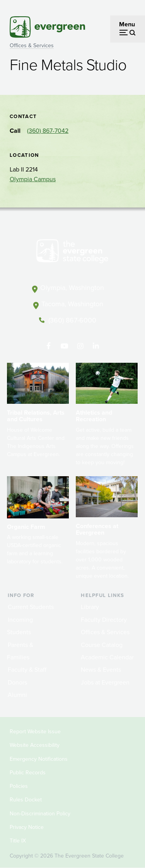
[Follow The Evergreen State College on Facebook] (49, 346)
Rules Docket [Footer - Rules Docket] (26, 800)
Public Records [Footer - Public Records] (28, 773)
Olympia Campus (33, 179)
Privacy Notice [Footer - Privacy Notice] (27, 827)
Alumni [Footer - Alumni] (17, 695)
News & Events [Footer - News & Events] (101, 670)
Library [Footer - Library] (90, 607)
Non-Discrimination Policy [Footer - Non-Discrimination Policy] (40, 814)
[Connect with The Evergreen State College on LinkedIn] (96, 346)
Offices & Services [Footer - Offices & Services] (105, 632)
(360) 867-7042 (48, 131)
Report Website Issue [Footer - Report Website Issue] (35, 732)
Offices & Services (32, 45)
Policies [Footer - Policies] (19, 786)
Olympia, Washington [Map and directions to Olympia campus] (72, 288)
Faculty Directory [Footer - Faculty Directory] (104, 620)
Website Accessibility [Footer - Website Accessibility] (35, 745)
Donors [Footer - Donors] (17, 682)
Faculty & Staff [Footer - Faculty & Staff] (27, 670)
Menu (127, 24)
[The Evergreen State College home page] (72, 253)
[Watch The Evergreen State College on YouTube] (64, 346)
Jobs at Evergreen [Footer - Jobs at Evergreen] (105, 682)
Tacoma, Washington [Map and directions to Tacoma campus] (72, 304)
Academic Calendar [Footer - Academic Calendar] (107, 657)
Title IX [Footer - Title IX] (18, 841)
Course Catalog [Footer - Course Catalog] (102, 645)
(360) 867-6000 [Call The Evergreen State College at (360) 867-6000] (72, 320)
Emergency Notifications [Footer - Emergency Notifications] (39, 759)
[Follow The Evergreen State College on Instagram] (80, 346)
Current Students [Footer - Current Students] (31, 607)
